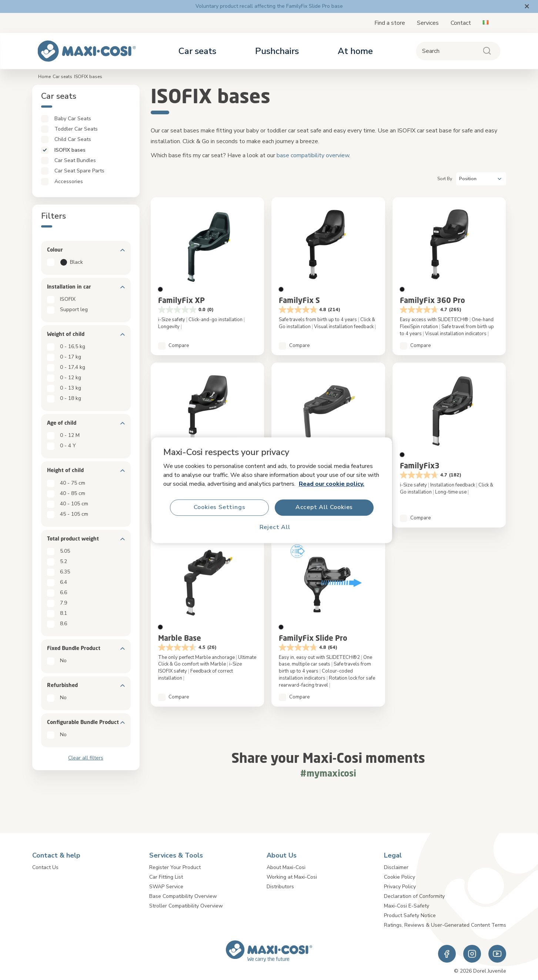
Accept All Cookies (324, 507)
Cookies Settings (219, 507)
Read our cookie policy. (332, 484)
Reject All (275, 527)
